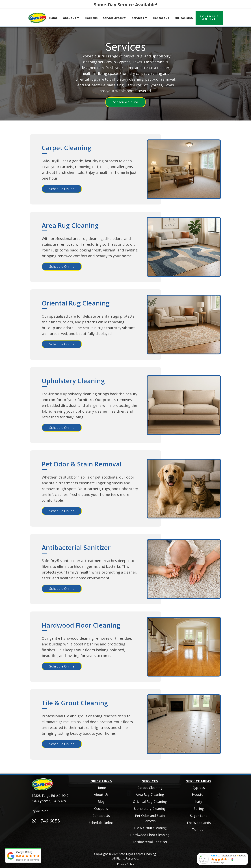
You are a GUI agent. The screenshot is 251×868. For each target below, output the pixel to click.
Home (53, 18)
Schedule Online (125, 102)
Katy (199, 802)
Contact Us (161, 18)
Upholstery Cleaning (73, 381)
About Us (71, 18)
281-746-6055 (184, 18)
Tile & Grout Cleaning (75, 703)
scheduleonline (209, 18)
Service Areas (115, 18)
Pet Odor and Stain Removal (150, 818)
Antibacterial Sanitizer (76, 547)
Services (140, 18)
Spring (199, 809)
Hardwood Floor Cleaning (81, 625)
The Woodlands (199, 823)
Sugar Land (199, 816)
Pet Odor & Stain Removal (82, 464)
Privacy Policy (125, 864)
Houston (199, 794)
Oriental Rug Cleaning (76, 303)
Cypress (199, 788)
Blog (101, 802)
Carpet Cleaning (67, 148)
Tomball (199, 830)
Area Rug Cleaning (70, 225)
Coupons (91, 18)
